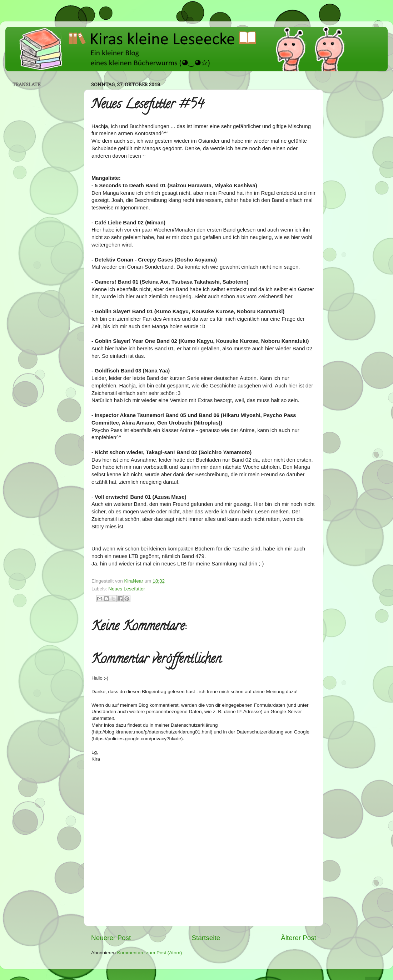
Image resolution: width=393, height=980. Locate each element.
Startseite (206, 938)
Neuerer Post (111, 938)
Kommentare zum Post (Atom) (150, 953)
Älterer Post (299, 938)
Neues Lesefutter (127, 589)
